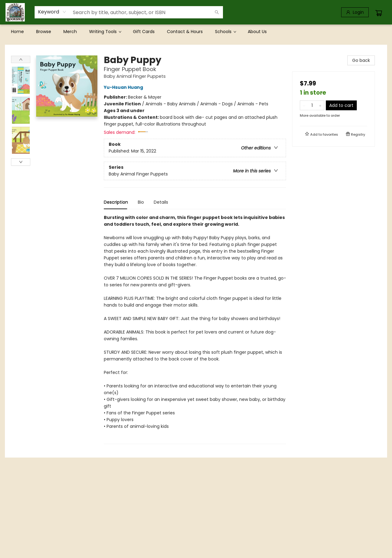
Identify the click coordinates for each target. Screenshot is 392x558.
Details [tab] (161, 202)
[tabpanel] (195, 329)
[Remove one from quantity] (304, 105)
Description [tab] (116, 202)
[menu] (196, 32)
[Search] (217, 12)
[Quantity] (312, 105)
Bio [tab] (141, 202)
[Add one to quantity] (320, 105)
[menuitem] (17, 32)
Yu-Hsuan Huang (124, 87)
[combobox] (52, 12)
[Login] (355, 12)
